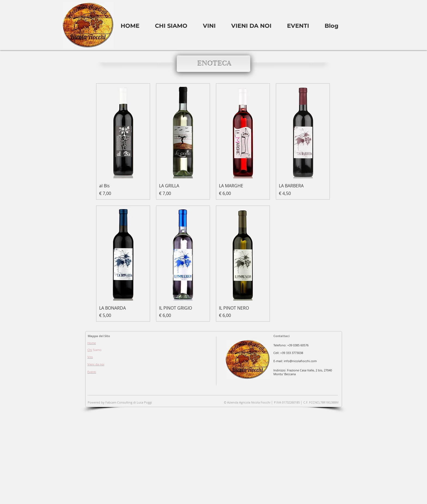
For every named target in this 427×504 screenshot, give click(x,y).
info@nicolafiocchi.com (300, 361)
